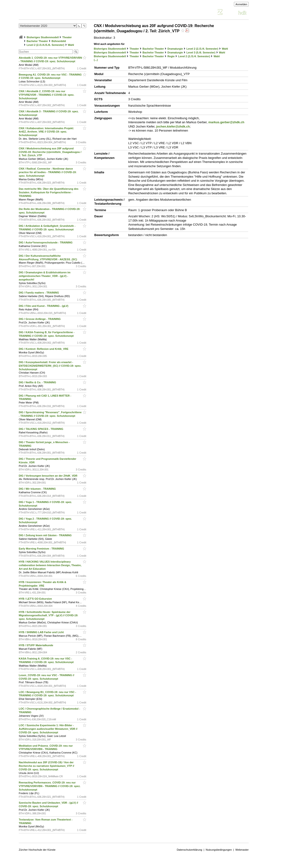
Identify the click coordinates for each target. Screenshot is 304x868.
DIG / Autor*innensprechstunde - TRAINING (46, 242)
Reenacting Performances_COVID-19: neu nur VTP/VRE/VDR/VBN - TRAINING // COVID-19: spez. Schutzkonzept (50, 786)
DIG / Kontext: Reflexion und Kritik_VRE (44, 349)
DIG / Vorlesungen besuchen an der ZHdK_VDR (48, 476)
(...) (96, 60)
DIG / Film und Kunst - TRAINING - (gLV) (44, 306)
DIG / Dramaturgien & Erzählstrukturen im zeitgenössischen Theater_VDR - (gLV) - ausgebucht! (45, 276)
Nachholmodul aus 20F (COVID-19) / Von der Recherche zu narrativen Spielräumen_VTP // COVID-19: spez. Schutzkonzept (46, 766)
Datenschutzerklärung (189, 850)
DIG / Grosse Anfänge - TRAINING (40, 319)
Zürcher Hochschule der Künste (37, 850)
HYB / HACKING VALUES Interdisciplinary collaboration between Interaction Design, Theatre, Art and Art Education (50, 565)
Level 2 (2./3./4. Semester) (202, 49)
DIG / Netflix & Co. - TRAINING (38, 382)
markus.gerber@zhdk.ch (226, 122)
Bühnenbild (59, 41)
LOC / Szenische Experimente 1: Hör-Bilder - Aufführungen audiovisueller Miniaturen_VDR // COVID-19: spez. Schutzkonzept (48, 729)
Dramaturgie (175, 49)
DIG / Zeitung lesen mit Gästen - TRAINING (46, 535)
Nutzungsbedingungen (219, 850)
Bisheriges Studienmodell (43, 37)
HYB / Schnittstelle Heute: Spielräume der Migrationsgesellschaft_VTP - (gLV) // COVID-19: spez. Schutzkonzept (48, 616)
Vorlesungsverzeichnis (54, 13)
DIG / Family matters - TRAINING (39, 293)
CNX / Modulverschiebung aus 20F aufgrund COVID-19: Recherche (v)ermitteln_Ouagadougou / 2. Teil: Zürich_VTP (50, 152)
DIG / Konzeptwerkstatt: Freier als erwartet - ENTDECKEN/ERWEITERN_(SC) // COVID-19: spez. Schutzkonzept (50, 366)
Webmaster (242, 850)
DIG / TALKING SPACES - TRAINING (41, 429)
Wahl (71, 45)
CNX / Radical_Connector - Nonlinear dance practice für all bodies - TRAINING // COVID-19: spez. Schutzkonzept (48, 172)
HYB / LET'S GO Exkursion (36, 599)
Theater (67, 37)
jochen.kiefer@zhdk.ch (173, 126)
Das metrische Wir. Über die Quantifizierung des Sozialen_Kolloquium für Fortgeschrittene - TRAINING (49, 192)
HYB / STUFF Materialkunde (36, 645)
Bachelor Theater (37, 41)
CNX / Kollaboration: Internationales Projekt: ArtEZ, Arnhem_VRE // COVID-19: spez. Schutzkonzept (46, 132)
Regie (171, 56)
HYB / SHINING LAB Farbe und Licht (42, 632)
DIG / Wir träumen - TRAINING (38, 489)
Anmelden (241, 4)
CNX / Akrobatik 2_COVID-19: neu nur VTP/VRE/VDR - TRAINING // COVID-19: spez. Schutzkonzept (46, 95)
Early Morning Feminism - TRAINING (42, 549)
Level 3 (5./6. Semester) (201, 52)
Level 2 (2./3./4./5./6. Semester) (45, 45)
